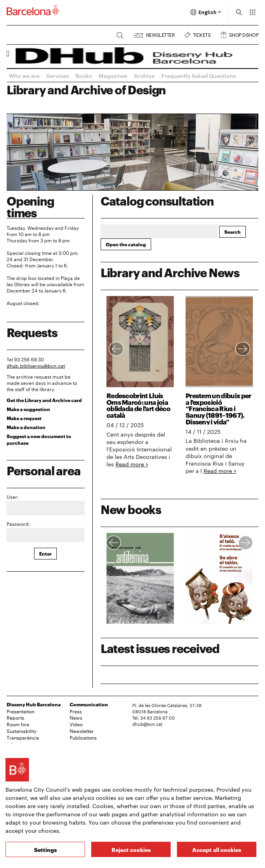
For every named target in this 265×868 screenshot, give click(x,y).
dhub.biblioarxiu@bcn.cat (36, 365)
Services (58, 75)
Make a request (24, 418)
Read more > (132, 464)
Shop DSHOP (244, 34)
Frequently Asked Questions (199, 75)
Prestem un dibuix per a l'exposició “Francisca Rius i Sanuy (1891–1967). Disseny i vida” (218, 408)
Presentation (21, 711)
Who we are (24, 75)
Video (76, 724)
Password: (18, 523)
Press (76, 711)
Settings (45, 849)
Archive (144, 75)
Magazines (113, 75)
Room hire (18, 724)
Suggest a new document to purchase (39, 439)
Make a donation (26, 427)
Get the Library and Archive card (44, 400)
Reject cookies (131, 849)
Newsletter (160, 34)
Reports (15, 717)
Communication (89, 704)
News (76, 717)
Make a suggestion (28, 409)
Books (84, 75)
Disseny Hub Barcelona (34, 704)
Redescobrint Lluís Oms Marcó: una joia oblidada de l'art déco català (138, 405)
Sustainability (22, 731)
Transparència (23, 737)
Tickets (202, 34)
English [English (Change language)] (206, 14)
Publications (83, 737)
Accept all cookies (217, 849)
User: (13, 496)
